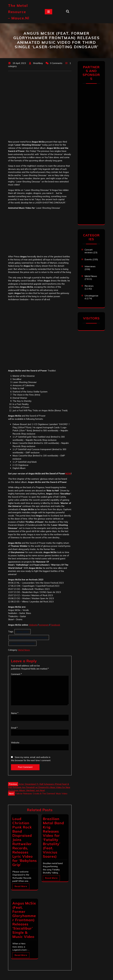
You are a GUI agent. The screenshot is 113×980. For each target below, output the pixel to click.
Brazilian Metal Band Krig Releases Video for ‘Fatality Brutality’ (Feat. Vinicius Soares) (53, 838)
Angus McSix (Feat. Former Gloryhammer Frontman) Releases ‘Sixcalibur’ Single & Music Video (24, 920)
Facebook (55, 625)
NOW (68, 474)
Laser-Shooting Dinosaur (22, 643)
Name (15, 713)
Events (88, 259)
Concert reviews (89, 251)
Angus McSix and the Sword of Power (29, 637)
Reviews (89, 286)
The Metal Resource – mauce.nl (19, 12)
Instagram (44, 625)
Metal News (24, 650)
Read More (21, 886)
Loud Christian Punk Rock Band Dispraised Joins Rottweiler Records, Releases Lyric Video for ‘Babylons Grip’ (25, 842)
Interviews (90, 266)
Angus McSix (23, 632)
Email (14, 728)
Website (33, 625)
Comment (16, 674)
